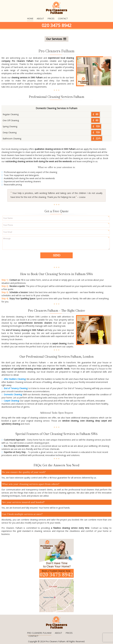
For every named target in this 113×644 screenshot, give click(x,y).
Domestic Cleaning (13, 394)
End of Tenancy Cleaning (16, 388)
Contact (63, 19)
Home (30, 19)
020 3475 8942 (57, 25)
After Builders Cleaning (15, 379)
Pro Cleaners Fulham (39, 633)
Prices (51, 19)
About (40, 19)
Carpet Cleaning (11, 401)
